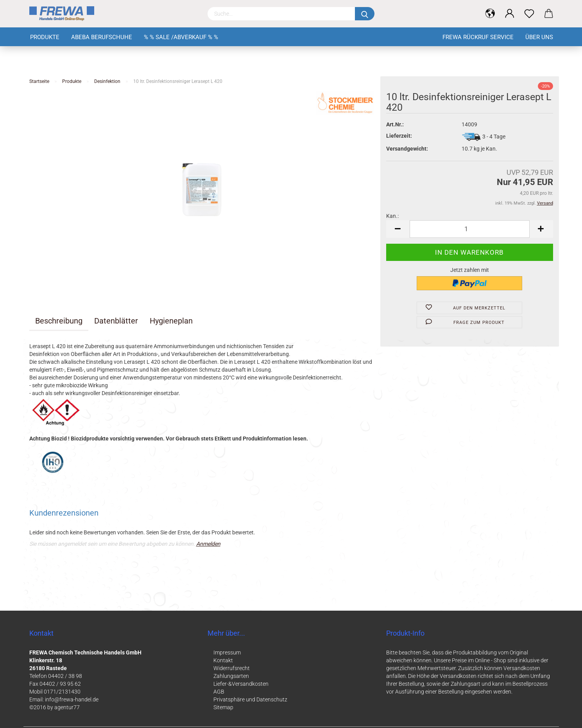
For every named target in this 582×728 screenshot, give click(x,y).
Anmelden (208, 544)
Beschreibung (59, 321)
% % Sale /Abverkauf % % (181, 37)
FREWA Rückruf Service (478, 37)
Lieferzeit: (399, 136)
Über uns (539, 37)
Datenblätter (116, 321)
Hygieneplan (171, 321)
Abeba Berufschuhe (102, 37)
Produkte (45, 37)
